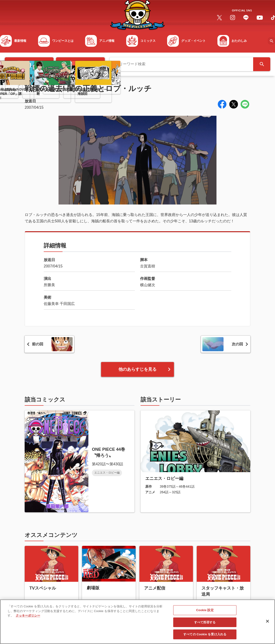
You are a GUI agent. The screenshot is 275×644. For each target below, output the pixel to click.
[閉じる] (267, 625)
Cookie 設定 (205, 614)
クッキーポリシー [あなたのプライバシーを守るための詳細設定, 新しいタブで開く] (28, 619)
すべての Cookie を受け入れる (205, 638)
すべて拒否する (205, 626)
